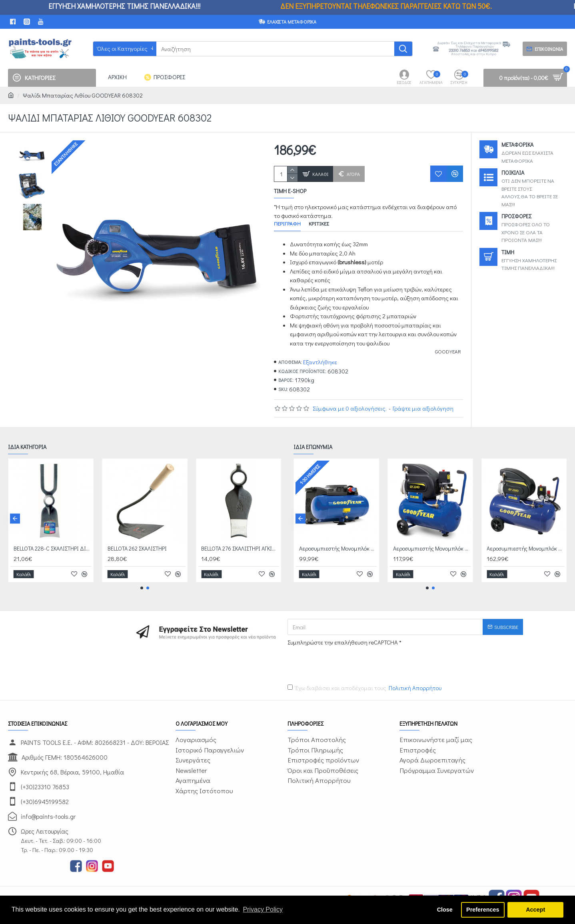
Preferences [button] (483, 910)
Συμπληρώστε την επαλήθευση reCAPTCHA (343, 642)
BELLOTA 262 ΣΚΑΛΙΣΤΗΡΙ (137, 549)
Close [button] (445, 910)
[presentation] (343, 663)
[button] (15, 518)
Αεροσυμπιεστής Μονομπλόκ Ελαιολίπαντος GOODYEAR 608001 (432, 549)
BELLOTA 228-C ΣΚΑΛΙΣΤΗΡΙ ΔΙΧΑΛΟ (53, 549)
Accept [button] (535, 910)
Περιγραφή (287, 224)
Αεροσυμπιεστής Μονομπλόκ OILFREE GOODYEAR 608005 (338, 549)
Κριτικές (319, 224)
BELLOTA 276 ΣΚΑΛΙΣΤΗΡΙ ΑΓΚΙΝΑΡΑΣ (241, 549)
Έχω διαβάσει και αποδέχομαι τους (365, 688)
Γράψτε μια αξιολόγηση (423, 408)
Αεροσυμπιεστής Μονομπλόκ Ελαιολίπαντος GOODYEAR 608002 (526, 549)
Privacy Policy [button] (263, 909)
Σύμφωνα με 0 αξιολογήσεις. (350, 408)
